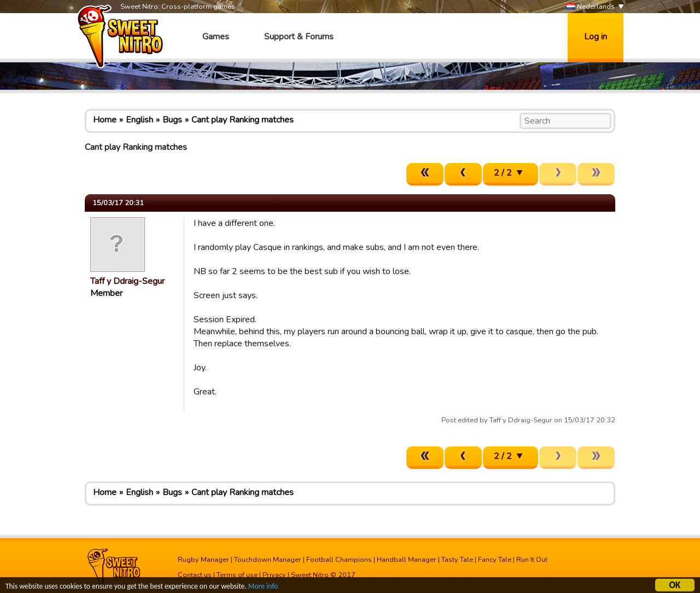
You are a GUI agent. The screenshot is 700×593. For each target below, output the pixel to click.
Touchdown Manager (268, 560)
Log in (596, 37)
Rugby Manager (203, 560)
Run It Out (532, 560)
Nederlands (591, 7)
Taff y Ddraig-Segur (127, 281)
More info (263, 588)
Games (216, 37)
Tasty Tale (457, 560)
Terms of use (237, 575)
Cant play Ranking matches (243, 120)
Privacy (274, 575)
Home (105, 120)
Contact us (195, 575)
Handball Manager (407, 560)
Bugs (172, 120)
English (139, 120)
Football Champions (339, 560)
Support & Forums (299, 37)
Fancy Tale (495, 560)
